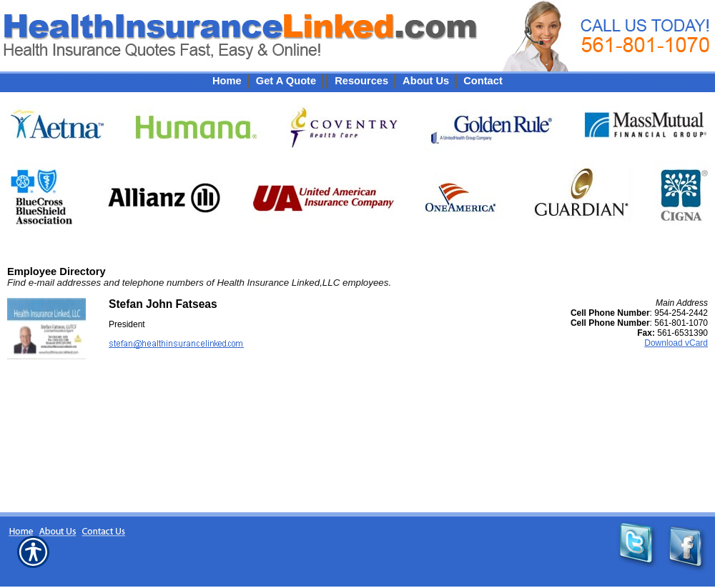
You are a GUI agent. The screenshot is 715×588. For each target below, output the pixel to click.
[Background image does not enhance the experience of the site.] (357, 81)
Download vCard (676, 343)
